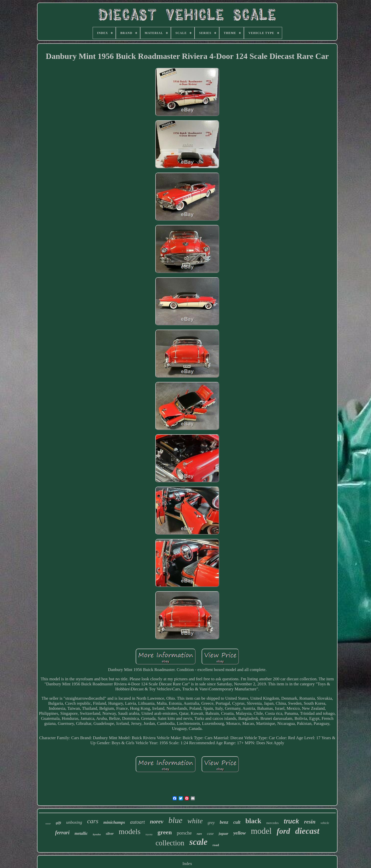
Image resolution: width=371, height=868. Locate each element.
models (130, 831)
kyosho (97, 834)
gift (59, 823)
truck (291, 821)
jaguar (224, 834)
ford (283, 831)
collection (170, 843)
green (165, 832)
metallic (81, 833)
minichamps (114, 822)
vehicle (325, 823)
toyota (149, 834)
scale (198, 842)
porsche (184, 833)
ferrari (62, 833)
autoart (138, 822)
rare (199, 834)
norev (157, 822)
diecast (307, 831)
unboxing (74, 822)
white (195, 821)
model (261, 831)
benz (224, 822)
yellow (240, 833)
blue (175, 820)
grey (211, 823)
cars (93, 821)
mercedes (272, 823)
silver (110, 834)
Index (187, 864)
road (216, 845)
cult (237, 822)
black (253, 821)
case (210, 834)
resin (310, 822)
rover (48, 824)
